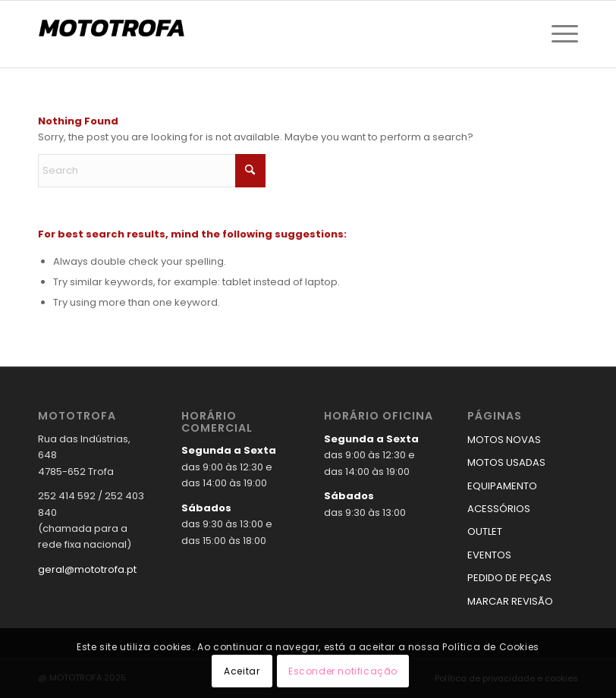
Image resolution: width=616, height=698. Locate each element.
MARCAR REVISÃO (510, 601)
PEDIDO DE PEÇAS (509, 578)
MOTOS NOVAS (504, 440)
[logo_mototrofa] (114, 34)
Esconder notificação (343, 671)
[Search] (152, 171)
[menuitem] (561, 34)
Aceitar (242, 671)
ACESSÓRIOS (499, 509)
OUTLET (485, 531)
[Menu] (561, 34)
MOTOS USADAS (506, 462)
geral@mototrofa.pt (87, 569)
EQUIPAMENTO (502, 486)
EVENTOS (489, 555)
